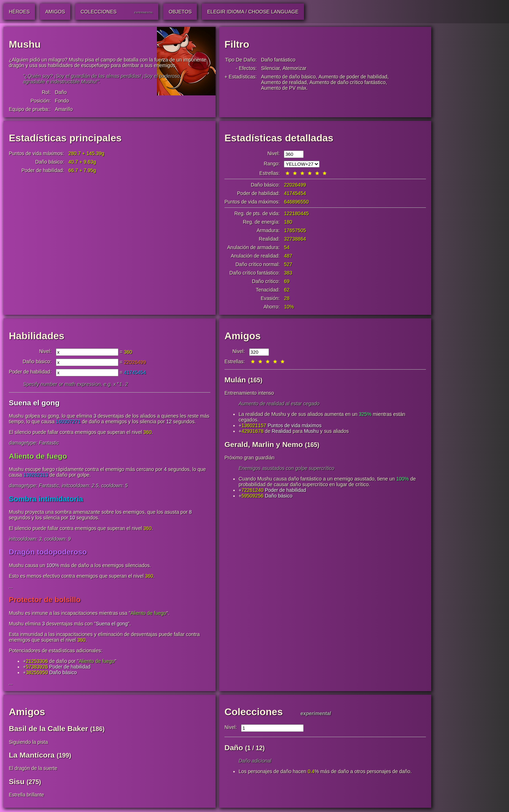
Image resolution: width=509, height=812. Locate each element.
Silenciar (270, 68)
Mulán (235, 380)
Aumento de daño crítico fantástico (347, 82)
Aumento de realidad (284, 82)
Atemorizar (294, 68)
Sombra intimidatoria (46, 499)
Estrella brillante (27, 795)
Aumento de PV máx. (284, 88)
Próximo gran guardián (250, 458)
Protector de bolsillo (45, 600)
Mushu (311, 431)
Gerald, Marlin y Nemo (264, 444)
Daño (61, 92)
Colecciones (254, 713)
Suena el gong (34, 403)
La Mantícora (32, 756)
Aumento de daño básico (288, 77)
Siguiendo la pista (28, 743)
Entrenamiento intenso (249, 393)
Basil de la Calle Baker (48, 729)
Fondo (62, 101)
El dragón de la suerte (33, 769)
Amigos (243, 336)
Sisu (17, 782)
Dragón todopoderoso (48, 552)
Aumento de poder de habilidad (353, 77)
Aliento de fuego (38, 457)
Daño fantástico (278, 60)
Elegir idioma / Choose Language (253, 12)
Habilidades (37, 336)
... (11, 587)
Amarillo (64, 109)
